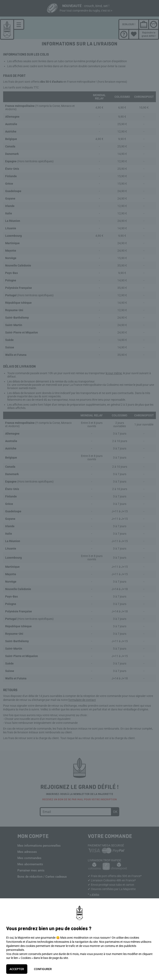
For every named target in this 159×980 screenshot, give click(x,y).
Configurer (43, 969)
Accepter (17, 969)
